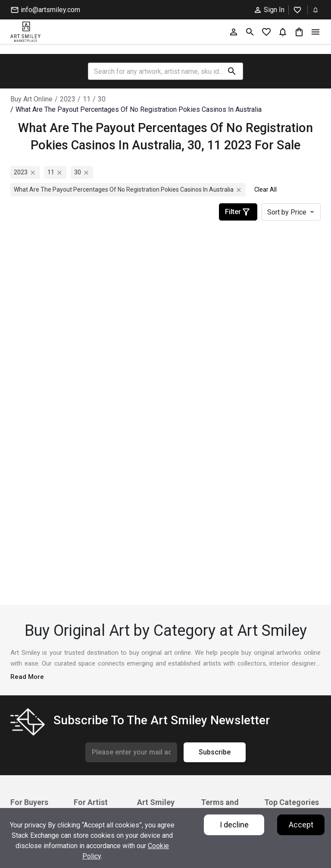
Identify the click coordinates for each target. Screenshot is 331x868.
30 (102, 99)
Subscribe (215, 752)
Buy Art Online (31, 99)
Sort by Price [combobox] (287, 212)
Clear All (265, 189)
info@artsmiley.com (45, 10)
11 (87, 99)
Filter (238, 212)
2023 (68, 99)
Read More (27, 677)
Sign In (269, 10)
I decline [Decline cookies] (234, 825)
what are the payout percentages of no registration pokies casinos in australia (139, 109)
